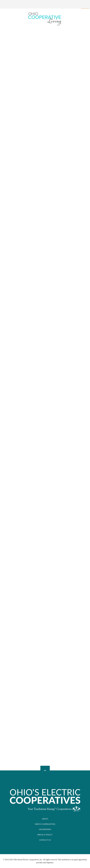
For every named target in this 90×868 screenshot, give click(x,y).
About (45, 819)
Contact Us (45, 840)
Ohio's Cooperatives (45, 824)
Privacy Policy (45, 835)
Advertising (45, 829)
